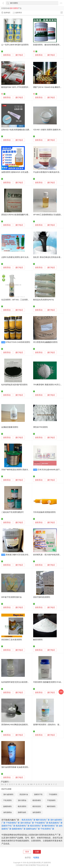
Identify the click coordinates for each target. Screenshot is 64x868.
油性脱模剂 (37, 812)
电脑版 (36, 858)
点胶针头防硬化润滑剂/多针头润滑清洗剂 (19, 257)
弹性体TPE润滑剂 (40, 427)
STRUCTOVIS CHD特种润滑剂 (18, 342)
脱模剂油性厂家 (33, 829)
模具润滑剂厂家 (37, 826)
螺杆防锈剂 (51, 806)
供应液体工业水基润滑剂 (12, 640)
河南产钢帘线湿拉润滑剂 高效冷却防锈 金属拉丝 (21, 470)
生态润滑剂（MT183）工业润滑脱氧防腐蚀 (19, 300)
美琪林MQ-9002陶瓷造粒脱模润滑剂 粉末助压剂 (21, 725)
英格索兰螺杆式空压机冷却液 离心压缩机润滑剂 (26, 555)
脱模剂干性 (38, 794)
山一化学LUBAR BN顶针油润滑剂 (15, 45)
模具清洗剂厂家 (29, 820)
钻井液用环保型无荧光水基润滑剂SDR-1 (18, 682)
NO (31, 784)
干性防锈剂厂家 (13, 823)
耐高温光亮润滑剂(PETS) (44, 300)
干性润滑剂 (7, 800)
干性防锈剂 (51, 800)
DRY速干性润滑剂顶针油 (11, 597)
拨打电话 (19, 55)
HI (19, 784)
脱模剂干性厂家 (8, 826)
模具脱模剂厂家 (56, 823)
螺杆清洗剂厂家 (43, 820)
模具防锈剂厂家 (23, 826)
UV (46, 784)
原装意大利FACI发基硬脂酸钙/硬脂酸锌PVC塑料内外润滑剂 (26, 215)
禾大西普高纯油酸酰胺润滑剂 (45, 342)
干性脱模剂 (53, 794)
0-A (2, 784)
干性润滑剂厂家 (47, 829)
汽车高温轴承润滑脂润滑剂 (44, 512)
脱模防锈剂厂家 (19, 829)
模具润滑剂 (22, 806)
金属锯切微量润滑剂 (10, 427)
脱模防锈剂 (7, 806)
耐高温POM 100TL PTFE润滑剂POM (16, 87)
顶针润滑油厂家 (27, 823)
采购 (61, 692)
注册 (37, 852)
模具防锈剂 (37, 800)
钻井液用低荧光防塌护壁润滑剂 (14, 385)
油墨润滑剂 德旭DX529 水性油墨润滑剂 (18, 172)
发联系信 (7, 55)
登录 (27, 852)
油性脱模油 (7, 812)
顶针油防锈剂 (8, 794)
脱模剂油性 (22, 812)
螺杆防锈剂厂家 (51, 826)
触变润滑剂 (38, 640)
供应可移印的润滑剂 (42, 597)
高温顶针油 (24, 794)
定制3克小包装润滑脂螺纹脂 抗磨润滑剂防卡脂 (21, 130)
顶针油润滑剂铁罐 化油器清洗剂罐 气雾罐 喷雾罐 (22, 767)
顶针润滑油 (22, 800)
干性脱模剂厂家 (41, 823)
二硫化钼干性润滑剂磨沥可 (13, 512)
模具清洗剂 (37, 806)
